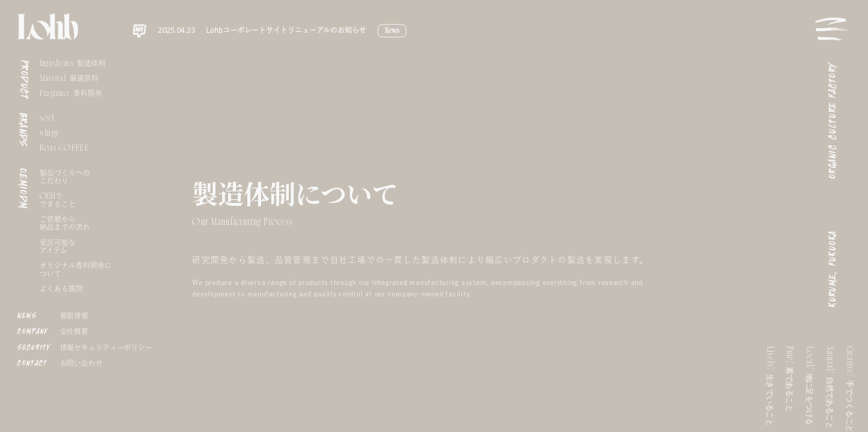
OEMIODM (23, 189)
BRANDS (24, 130)
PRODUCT (24, 80)
